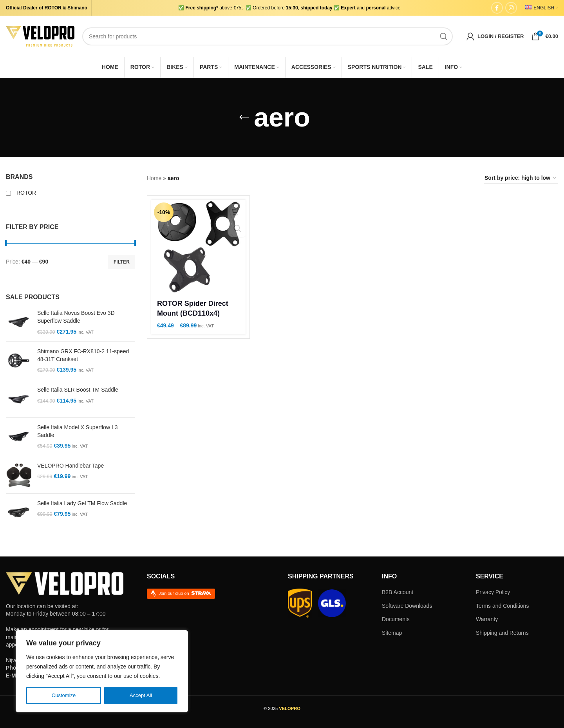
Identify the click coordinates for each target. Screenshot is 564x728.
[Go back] (244, 117)
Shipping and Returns (502, 633)
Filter (122, 262)
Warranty (487, 619)
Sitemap (392, 633)
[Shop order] (521, 178)
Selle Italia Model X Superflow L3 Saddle (77, 431)
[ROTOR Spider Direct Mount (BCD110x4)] (198, 247)
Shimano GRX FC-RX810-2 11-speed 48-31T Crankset (83, 355)
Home (154, 178)
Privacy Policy (493, 592)
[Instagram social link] (511, 8)
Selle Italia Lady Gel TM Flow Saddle (82, 503)
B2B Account (398, 592)
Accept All (141, 695)
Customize (64, 695)
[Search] (268, 36)
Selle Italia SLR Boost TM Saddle (78, 390)
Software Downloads (407, 606)
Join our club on (185, 593)
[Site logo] (40, 36)
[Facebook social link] (497, 8)
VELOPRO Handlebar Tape (70, 466)
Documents (396, 619)
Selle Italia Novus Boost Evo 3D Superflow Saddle (76, 317)
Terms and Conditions (502, 606)
